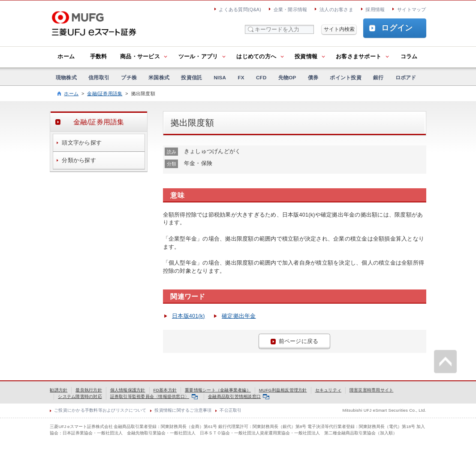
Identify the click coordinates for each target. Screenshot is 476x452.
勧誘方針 (59, 390)
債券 (313, 77)
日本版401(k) (188, 316)
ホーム (66, 57)
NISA (220, 77)
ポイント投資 (346, 77)
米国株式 (159, 77)
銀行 (378, 77)
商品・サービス (140, 57)
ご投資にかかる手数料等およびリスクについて (100, 410)
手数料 (99, 57)
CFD (261, 77)
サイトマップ (412, 9)
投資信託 (191, 77)
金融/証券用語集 (105, 93)
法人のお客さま (336, 9)
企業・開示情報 (291, 9)
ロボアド (406, 77)
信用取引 (99, 77)
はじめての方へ (256, 57)
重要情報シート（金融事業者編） (218, 390)
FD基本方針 (165, 390)
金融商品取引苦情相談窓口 (239, 396)
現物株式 (66, 77)
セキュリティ (328, 390)
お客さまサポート (359, 57)
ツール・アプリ (198, 57)
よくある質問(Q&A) (240, 9)
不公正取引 (230, 410)
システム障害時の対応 (80, 396)
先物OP (287, 77)
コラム (409, 57)
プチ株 (129, 77)
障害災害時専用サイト (372, 390)
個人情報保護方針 (128, 390)
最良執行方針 (89, 390)
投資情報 (306, 57)
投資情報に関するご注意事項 (183, 410)
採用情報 (375, 9)
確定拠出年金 (239, 316)
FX (241, 77)
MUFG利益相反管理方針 (283, 390)
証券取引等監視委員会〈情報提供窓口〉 (154, 396)
